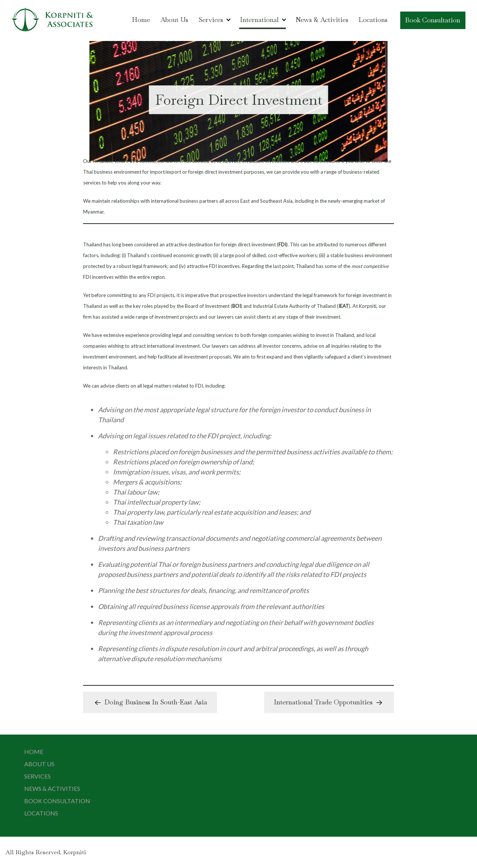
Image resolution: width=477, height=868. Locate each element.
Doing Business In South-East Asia (150, 703)
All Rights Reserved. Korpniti (46, 852)
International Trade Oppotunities (329, 703)
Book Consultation (433, 20)
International (259, 20)
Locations (373, 20)
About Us (174, 20)
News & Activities (322, 20)
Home (141, 20)
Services (211, 20)
